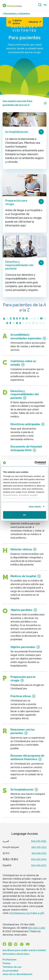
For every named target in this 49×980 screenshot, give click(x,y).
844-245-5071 (39, 865)
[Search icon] (39, 6)
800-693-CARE (37, 928)
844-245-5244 (39, 859)
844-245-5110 (39, 847)
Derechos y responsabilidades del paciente (19, 265)
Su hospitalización (17, 132)
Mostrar (35, 22)
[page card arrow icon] (41, 132)
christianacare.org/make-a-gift (27, 913)
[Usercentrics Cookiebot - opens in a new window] (35, 463)
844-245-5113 (39, 853)
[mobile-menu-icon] (45, 5)
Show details (35, 507)
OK (24, 515)
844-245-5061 (39, 841)
